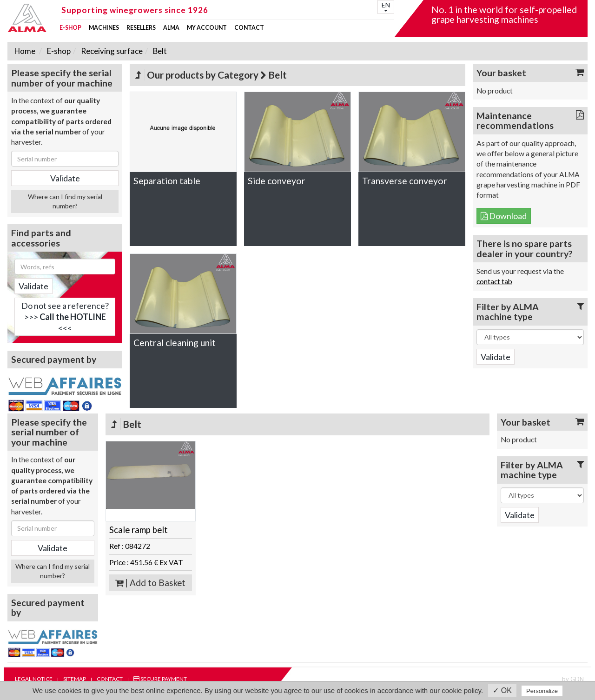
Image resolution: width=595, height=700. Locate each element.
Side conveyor (277, 181)
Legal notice (34, 679)
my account (207, 28)
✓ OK (502, 690)
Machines (104, 28)
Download (504, 216)
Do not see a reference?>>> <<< (65, 317)
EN (386, 6)
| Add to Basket (150, 583)
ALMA (171, 28)
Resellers (141, 28)
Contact (249, 28)
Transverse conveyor (405, 181)
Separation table (167, 181)
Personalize (542, 691)
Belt (159, 51)
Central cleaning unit (175, 343)
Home (25, 51)
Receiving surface (111, 51)
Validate (33, 286)
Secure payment (160, 679)
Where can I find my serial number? (65, 201)
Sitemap (75, 679)
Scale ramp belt (139, 530)
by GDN (573, 679)
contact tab (494, 281)
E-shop (70, 28)
